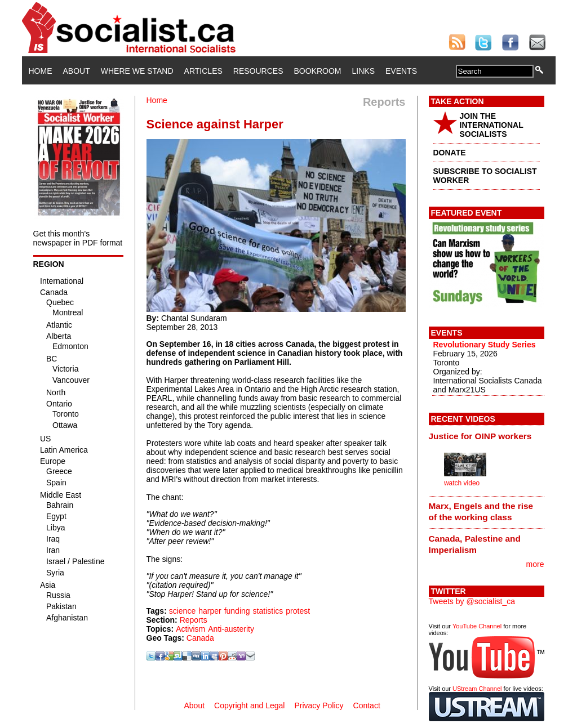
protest (298, 611)
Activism (190, 629)
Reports (194, 620)
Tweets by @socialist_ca (472, 601)
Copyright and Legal (249, 705)
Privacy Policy (319, 705)
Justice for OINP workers (480, 436)
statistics (268, 611)
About (77, 71)
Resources (258, 71)
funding (237, 611)
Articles (203, 71)
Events (401, 71)
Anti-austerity (231, 629)
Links (363, 71)
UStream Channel (477, 689)
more (535, 564)
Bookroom (318, 71)
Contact (367, 705)
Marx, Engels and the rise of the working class (481, 512)
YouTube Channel (477, 626)
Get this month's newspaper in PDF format (78, 238)
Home (41, 71)
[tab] (487, 436)
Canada (200, 638)
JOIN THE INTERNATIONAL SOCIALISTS (492, 125)
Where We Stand (137, 71)
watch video (462, 483)
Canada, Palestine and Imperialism (475, 544)
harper (210, 611)
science (182, 611)
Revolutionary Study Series (485, 345)
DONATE (450, 153)
